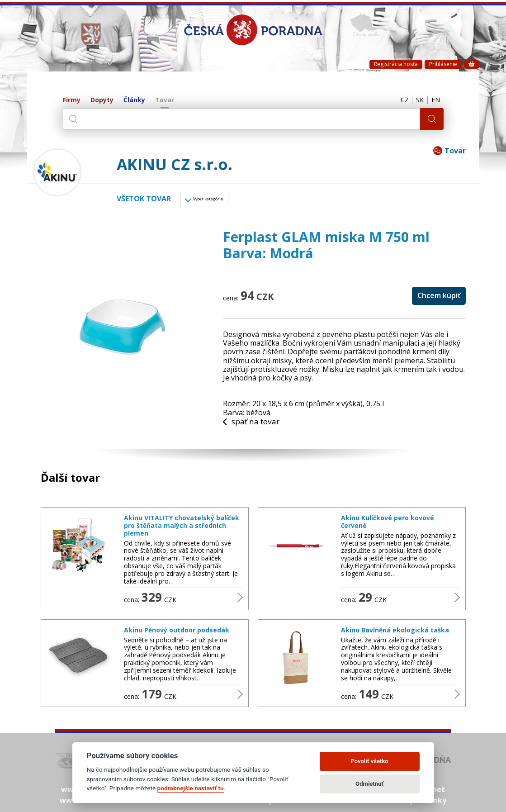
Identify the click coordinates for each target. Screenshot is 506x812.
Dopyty (102, 100)
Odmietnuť (369, 784)
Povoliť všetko (369, 761)
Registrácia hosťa (396, 64)
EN (435, 100)
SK (416, 100)
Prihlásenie (443, 64)
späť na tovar (253, 425)
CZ (399, 100)
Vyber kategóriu (218, 200)
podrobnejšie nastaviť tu (191, 788)
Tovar (165, 100)
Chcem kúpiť (439, 298)
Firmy (72, 100)
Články (134, 100)
